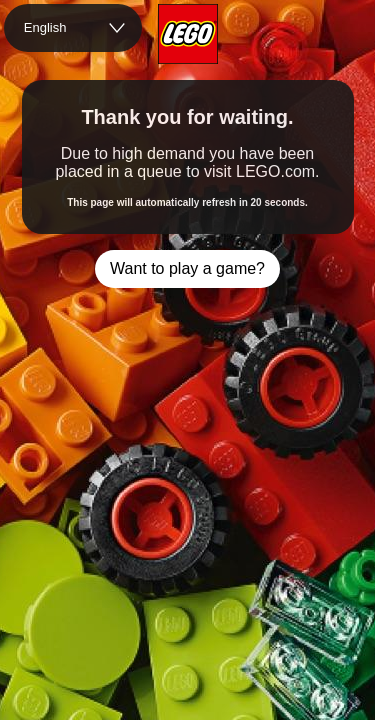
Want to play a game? (187, 268)
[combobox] (73, 28)
